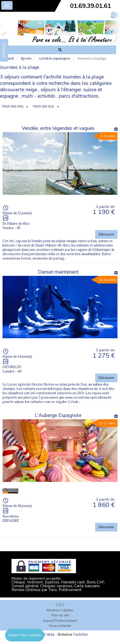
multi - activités (39, 96)
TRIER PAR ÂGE (43, 107)
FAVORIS (4, 50)
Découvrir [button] (106, 234)
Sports (26, 58)
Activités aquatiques (54, 58)
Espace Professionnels (60, 621)
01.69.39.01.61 (91, 6)
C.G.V (60, 605)
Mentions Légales (60, 610)
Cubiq (49, 634)
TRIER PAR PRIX (13, 107)
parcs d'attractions (79, 96)
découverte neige (19, 90)
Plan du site (60, 615)
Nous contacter (60, 626)
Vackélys (80, 634)
